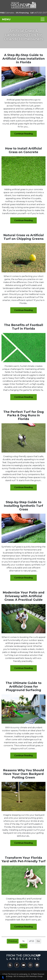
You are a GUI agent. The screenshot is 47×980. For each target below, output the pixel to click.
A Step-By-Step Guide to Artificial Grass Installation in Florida (24, 59)
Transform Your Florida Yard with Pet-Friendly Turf (24, 860)
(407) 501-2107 (39, 13)
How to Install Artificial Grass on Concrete (23, 150)
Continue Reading (23, 134)
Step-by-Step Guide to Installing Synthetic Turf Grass (23, 506)
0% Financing (22, 13)
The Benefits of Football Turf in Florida (24, 327)
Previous (13, 941)
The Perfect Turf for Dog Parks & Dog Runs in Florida (24, 415)
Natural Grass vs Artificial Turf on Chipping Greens (24, 237)
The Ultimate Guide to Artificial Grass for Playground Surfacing (24, 687)
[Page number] (23, 941)
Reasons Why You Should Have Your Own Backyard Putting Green (24, 774)
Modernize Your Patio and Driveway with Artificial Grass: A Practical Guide (24, 596)
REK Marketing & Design (34, 976)
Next (23, 946)
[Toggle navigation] (23, 19)
